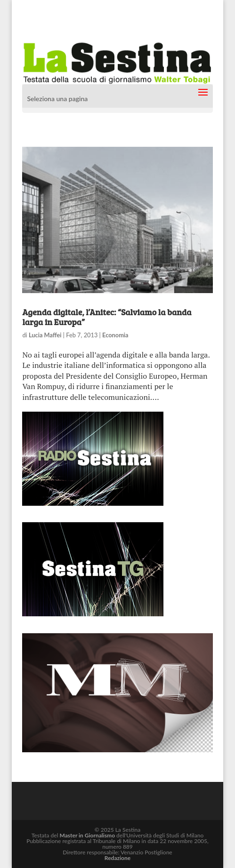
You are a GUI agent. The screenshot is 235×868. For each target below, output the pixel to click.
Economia (115, 335)
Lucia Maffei (45, 335)
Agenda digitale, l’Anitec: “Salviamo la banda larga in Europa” (107, 317)
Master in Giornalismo (87, 835)
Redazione (117, 858)
